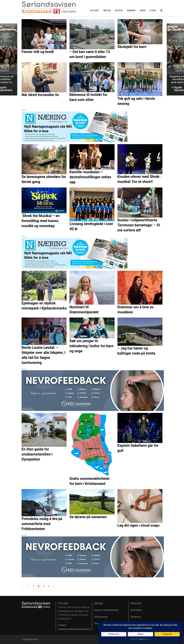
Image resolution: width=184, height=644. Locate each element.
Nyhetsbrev (136, 610)
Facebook (136, 617)
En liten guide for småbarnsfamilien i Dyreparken (37, 454)
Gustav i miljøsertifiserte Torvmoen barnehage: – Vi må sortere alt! (139, 225)
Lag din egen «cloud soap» (139, 525)
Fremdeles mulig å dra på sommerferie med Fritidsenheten (42, 524)
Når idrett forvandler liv (40, 95)
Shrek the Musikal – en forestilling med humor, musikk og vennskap (41, 221)
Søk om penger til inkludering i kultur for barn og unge (91, 346)
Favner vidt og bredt (38, 52)
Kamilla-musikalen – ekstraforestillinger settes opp (90, 177)
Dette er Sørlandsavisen (106, 610)
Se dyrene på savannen (88, 517)
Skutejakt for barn (132, 47)
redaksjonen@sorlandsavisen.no (75, 629)
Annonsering (101, 617)
